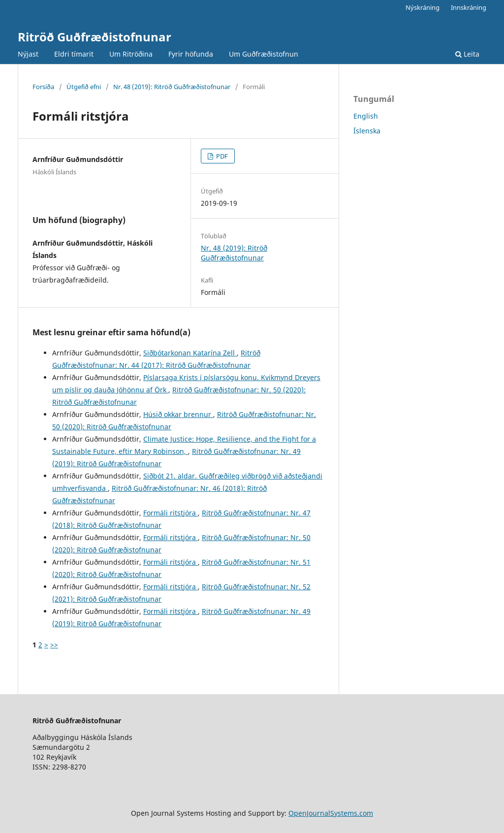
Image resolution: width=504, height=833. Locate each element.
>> (54, 645)
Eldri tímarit (74, 54)
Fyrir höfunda (191, 54)
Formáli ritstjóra (171, 513)
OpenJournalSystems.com (331, 813)
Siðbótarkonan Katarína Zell (190, 353)
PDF (221, 156)
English (366, 116)
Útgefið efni (84, 87)
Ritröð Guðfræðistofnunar (94, 37)
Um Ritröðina (131, 54)
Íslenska (367, 131)
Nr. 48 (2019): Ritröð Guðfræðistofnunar (172, 87)
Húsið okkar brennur (178, 414)
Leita (467, 54)
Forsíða (43, 87)
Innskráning (469, 7)
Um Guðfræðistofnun (264, 54)
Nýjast (28, 54)
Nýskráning (423, 7)
